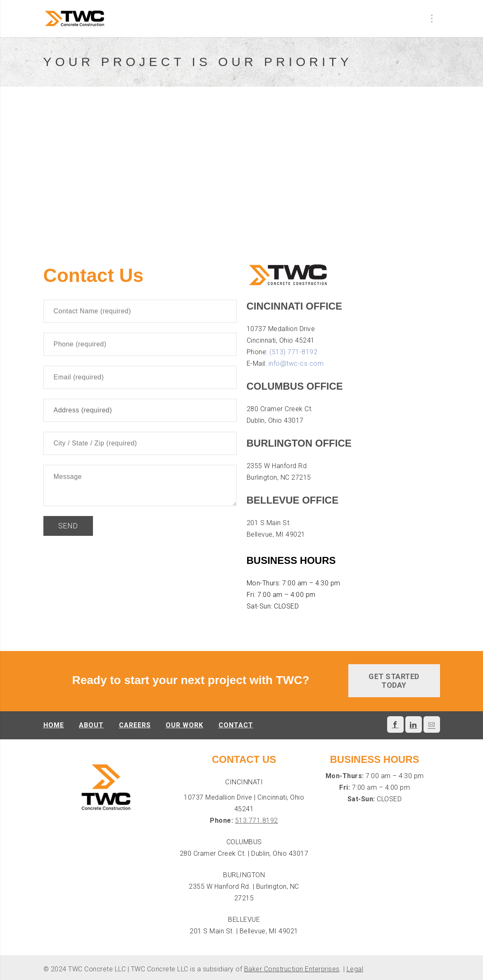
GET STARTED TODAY (394, 681)
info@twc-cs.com (296, 363)
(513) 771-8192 (293, 352)
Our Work (184, 725)
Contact (236, 725)
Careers (135, 725)
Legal (355, 969)
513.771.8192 (257, 820)
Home (54, 725)
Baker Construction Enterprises (292, 969)
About (91, 725)
